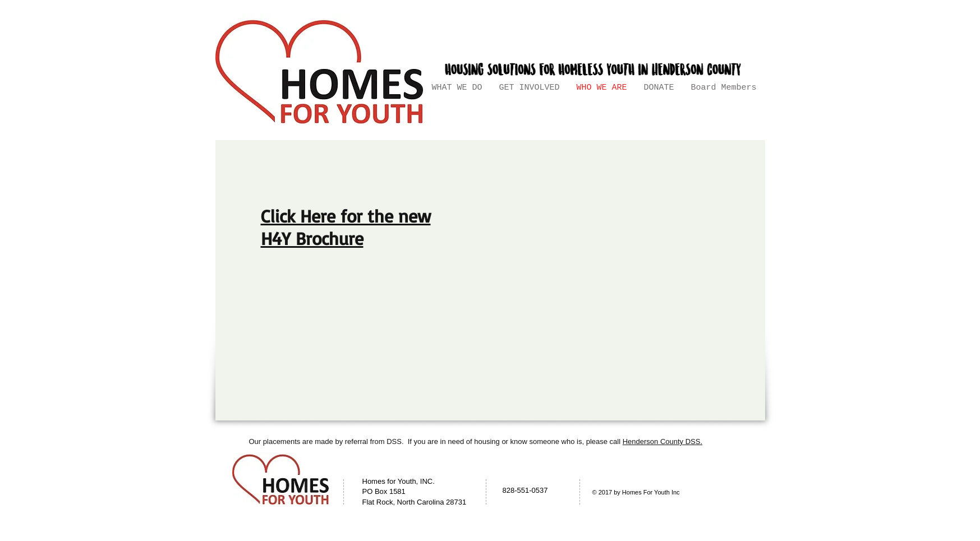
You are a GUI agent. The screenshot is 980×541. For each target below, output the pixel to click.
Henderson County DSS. (662, 441)
